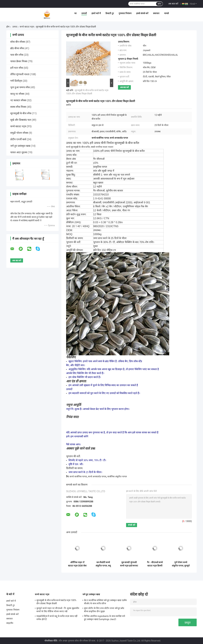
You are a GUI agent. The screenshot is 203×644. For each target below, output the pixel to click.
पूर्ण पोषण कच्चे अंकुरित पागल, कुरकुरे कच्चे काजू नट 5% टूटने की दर (181, 564)
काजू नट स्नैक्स (17, 94)
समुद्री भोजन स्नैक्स (19, 133)
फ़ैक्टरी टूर (110, 13)
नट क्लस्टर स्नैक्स (18, 100)
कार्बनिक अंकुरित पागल (117, 476)
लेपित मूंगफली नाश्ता (20, 74)
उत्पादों (84, 13)
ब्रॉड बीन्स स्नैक (17, 48)
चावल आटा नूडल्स (19, 152)
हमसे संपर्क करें (142, 13)
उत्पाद (15, 27)
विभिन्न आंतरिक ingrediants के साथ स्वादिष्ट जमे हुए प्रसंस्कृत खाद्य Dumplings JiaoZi (105, 618)
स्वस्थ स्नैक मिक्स (18, 107)
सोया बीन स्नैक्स (18, 42)
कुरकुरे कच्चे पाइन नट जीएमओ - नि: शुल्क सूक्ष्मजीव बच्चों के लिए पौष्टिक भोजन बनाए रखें (58, 610)
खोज (159, 4)
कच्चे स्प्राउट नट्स (27, 27)
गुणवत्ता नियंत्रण (125, 13)
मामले (166, 13)
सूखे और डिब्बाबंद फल (21, 120)
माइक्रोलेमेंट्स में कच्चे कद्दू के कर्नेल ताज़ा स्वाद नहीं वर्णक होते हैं (57, 618)
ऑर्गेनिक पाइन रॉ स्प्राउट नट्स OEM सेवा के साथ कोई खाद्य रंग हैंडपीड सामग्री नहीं (77, 564)
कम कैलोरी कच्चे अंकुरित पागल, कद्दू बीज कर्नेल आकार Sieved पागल (103, 564)
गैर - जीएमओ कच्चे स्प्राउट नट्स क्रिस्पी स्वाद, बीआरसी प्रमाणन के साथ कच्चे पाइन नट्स (155, 564)
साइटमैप (10, 623)
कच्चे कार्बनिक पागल (78, 476)
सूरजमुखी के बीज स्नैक (21, 113)
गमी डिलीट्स (16, 81)
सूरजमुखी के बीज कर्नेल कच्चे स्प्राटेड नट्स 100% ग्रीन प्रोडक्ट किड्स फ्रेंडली (56, 602)
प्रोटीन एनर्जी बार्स (18, 139)
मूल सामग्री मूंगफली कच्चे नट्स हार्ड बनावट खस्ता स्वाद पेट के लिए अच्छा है (129, 564)
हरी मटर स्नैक (17, 68)
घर (75, 13)
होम (8, 27)
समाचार (156, 13)
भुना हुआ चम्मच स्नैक (20, 87)
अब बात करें (173, 4)
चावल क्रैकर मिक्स (19, 61)
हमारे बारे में (96, 13)
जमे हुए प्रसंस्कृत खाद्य (20, 146)
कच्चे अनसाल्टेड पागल (97, 476)
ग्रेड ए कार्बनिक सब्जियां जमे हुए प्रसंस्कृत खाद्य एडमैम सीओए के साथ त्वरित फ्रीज (105, 602)
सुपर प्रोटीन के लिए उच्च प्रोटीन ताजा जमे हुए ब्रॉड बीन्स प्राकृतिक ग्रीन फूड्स (104, 610)
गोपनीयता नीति (51, 641)
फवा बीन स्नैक (17, 55)
